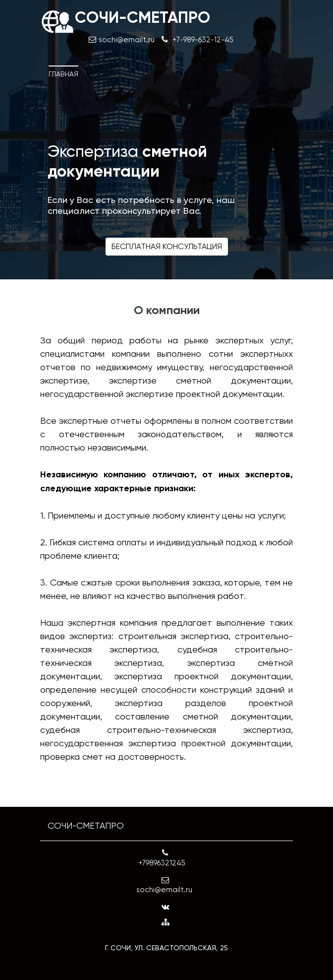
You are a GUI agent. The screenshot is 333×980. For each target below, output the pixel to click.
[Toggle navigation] (278, 65)
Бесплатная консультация (167, 246)
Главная (63, 74)
